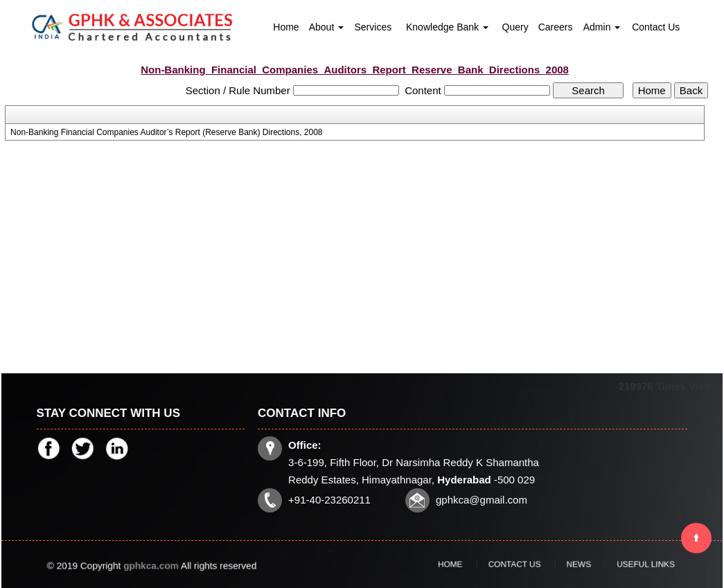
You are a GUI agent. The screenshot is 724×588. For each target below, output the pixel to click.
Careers (556, 27)
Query (515, 27)
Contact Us (656, 27)
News (569, 564)
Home (286, 27)
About (326, 27)
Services (373, 27)
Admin (602, 27)
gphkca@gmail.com (481, 499)
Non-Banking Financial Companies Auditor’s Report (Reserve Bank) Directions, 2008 (166, 132)
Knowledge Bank (447, 27)
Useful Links (615, 564)
